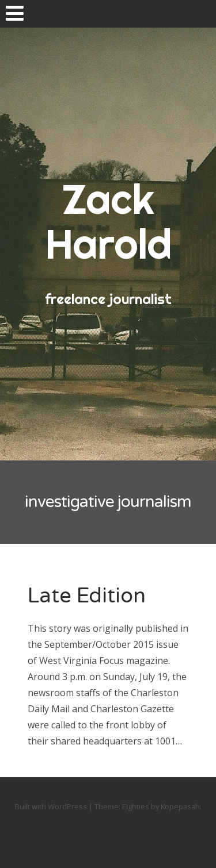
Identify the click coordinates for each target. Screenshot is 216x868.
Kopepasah (180, 806)
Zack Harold (108, 221)
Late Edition (87, 596)
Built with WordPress (51, 806)
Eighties (136, 806)
